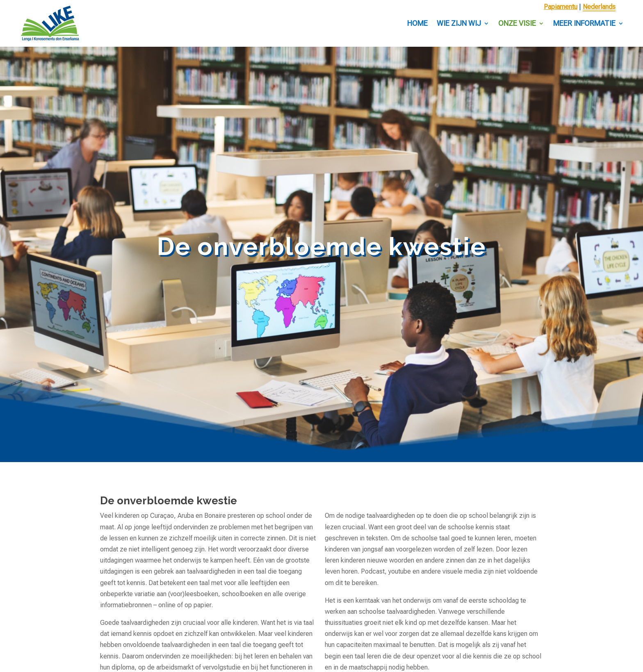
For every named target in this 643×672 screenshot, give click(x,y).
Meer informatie (584, 23)
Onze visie (517, 23)
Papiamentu (561, 7)
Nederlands (599, 7)
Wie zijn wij (459, 23)
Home (417, 23)
